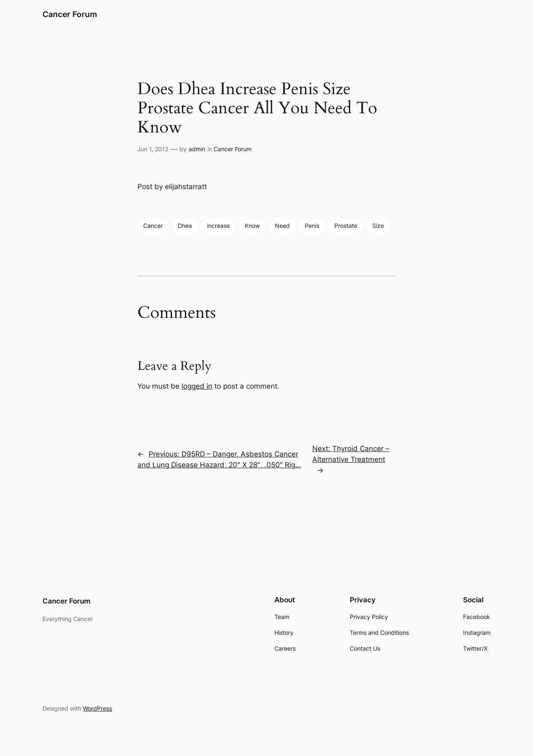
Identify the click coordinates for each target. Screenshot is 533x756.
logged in (197, 386)
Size (378, 226)
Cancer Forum (70, 14)
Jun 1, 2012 (153, 149)
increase (218, 226)
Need (282, 226)
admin (197, 149)
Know (252, 226)
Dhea (185, 226)
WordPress (97, 708)
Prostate (346, 226)
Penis (312, 226)
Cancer (153, 226)
